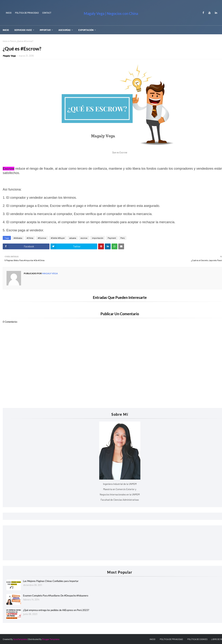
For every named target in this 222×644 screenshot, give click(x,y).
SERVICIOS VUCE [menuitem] (23, 30)
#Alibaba (18, 238)
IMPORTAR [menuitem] (45, 30)
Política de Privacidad (27, 13)
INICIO (9, 13)
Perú (12, 41)
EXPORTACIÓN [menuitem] (86, 30)
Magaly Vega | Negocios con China (111, 13)
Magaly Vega (9, 56)
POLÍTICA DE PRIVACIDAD (171, 639)
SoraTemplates (20, 639)
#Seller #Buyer (58, 238)
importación (98, 238)
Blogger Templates (51, 639)
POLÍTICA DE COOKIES (197, 639)
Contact (47, 13)
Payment (112, 238)
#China (30, 238)
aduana (73, 238)
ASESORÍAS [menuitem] (64, 30)
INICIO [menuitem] (6, 30)
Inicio (5, 41)
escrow (84, 238)
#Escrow (42, 238)
